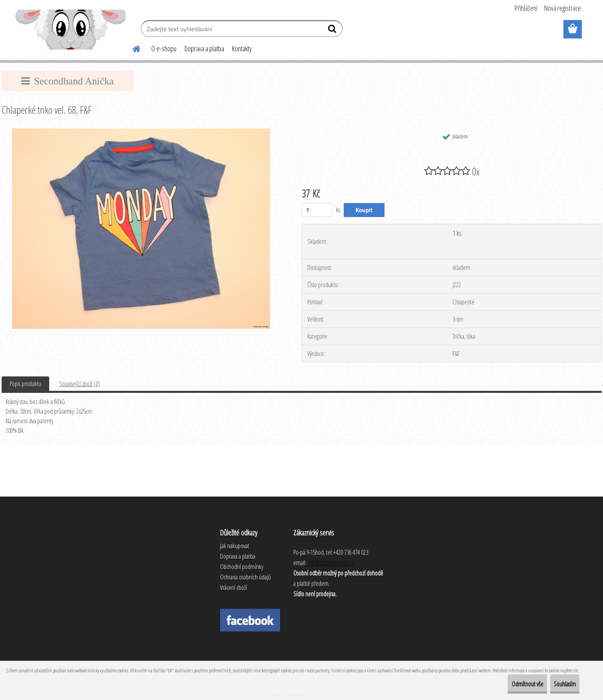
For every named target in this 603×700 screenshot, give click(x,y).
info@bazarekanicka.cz (331, 563)
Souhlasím (558, 684)
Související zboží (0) (80, 384)
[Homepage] (132, 48)
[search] (333, 30)
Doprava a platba (204, 48)
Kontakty (242, 48)
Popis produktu (25, 384)
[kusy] (317, 210)
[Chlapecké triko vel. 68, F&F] (141, 132)
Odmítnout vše (508, 684)
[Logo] (71, 30)
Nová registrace (563, 8)
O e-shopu (164, 48)
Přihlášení (526, 8)
